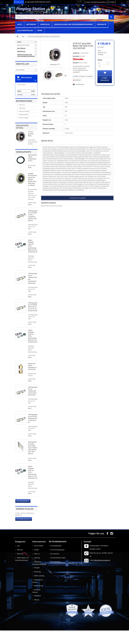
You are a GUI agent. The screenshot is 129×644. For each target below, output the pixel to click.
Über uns (22, 119)
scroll (123, 638)
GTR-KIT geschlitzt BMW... (31, 148)
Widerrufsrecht (24, 128)
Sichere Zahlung (24, 125)
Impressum (37, 609)
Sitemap (36, 613)
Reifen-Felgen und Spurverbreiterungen (73, 24)
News (40, 30)
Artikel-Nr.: (76, 53)
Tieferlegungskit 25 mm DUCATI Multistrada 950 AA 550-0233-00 (33, 432)
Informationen (24, 115)
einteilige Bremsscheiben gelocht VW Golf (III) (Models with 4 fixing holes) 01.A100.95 (33, 193)
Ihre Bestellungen (56, 559)
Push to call (20, 2)
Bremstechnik (23, 45)
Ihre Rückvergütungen (58, 563)
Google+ (89, 76)
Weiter (65, 75)
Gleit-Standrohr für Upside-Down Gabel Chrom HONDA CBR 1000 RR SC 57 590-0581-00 (33, 462)
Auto (20, 24)
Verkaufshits (24, 166)
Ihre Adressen (55, 568)
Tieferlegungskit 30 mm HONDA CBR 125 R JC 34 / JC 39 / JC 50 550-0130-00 (33, 321)
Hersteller (22, 64)
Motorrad (31, 24)
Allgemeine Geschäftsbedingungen (39, 577)
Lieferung (22, 122)
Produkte (102, 24)
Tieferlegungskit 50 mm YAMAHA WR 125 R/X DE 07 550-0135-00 (33, 405)
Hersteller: (76, 56)
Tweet (76, 76)
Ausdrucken (80, 84)
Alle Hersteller (25, 30)
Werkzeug (45, 24)
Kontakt (36, 563)
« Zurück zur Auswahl (77, 198)
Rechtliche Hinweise (36, 605)
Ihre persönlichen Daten (58, 572)
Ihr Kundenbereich (58, 555)
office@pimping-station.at (102, 574)
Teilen (82, 76)
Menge (100, 60)
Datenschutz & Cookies (38, 595)
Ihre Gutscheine (56, 576)
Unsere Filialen (24, 132)
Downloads (37, 586)
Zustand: (76, 63)
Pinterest (77, 80)
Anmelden (112, 2)
